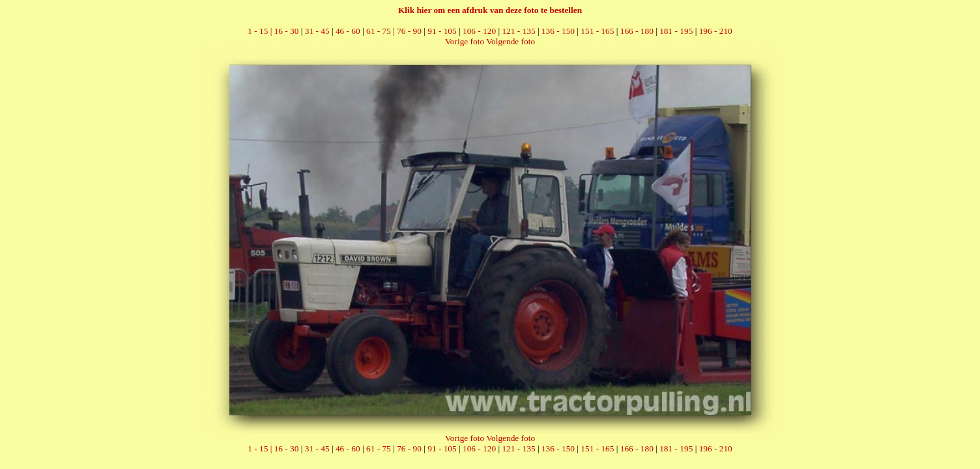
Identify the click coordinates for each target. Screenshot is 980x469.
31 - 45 (317, 31)
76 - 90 (409, 31)
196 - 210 (716, 31)
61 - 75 (379, 31)
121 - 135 (518, 31)
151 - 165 (597, 31)
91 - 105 (442, 31)
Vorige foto (465, 41)
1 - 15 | (261, 31)
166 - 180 (637, 31)
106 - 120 (479, 31)
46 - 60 (348, 31)
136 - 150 (558, 31)
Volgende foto (511, 41)
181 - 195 (676, 31)
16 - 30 (287, 31)
